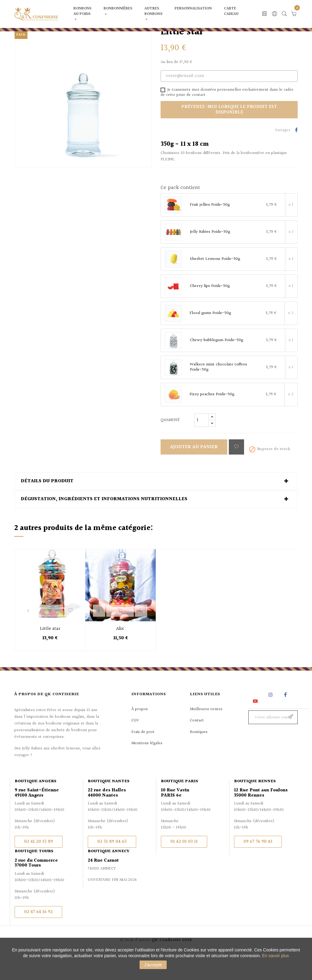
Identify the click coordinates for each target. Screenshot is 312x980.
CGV (135, 746)
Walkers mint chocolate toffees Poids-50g (218, 393)
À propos (140, 734)
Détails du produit (47, 507)
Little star (50, 654)
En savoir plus (275, 956)
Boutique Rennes (255, 807)
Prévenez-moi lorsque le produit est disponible (229, 135)
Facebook (285, 720)
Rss (256, 720)
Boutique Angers (35, 807)
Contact (197, 746)
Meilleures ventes (206, 734)
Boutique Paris (179, 807)
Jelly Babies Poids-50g (210, 257)
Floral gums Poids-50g (210, 339)
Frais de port (143, 757)
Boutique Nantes (109, 807)
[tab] (156, 507)
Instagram (271, 720)
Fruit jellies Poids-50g (210, 230)
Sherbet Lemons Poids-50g (215, 284)
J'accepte (153, 965)
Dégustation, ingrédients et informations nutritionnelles (104, 525)
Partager (296, 156)
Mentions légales (147, 769)
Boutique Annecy (109, 877)
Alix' (121, 654)
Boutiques (199, 757)
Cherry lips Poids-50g (210, 312)
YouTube (256, 726)
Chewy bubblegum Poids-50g (216, 366)
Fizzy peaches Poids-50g (212, 420)
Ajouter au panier (194, 472)
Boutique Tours (34, 877)
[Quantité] (201, 445)
